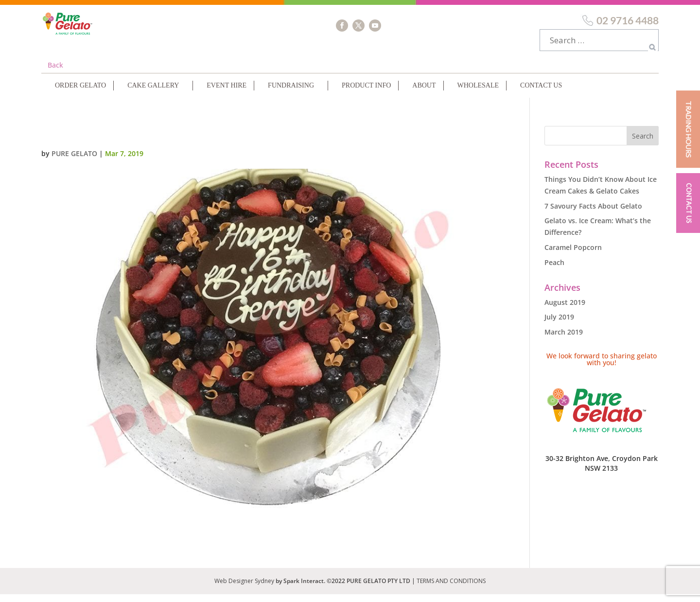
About (424, 93)
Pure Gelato (74, 161)
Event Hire (227, 93)
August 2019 (565, 310)
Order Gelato (80, 93)
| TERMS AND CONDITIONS (449, 589)
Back (55, 73)
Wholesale (478, 93)
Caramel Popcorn (573, 255)
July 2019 (559, 325)
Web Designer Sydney (245, 589)
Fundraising (291, 93)
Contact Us (541, 93)
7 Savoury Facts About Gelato (593, 214)
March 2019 (564, 340)
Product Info (366, 93)
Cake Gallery (153, 93)
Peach (554, 270)
